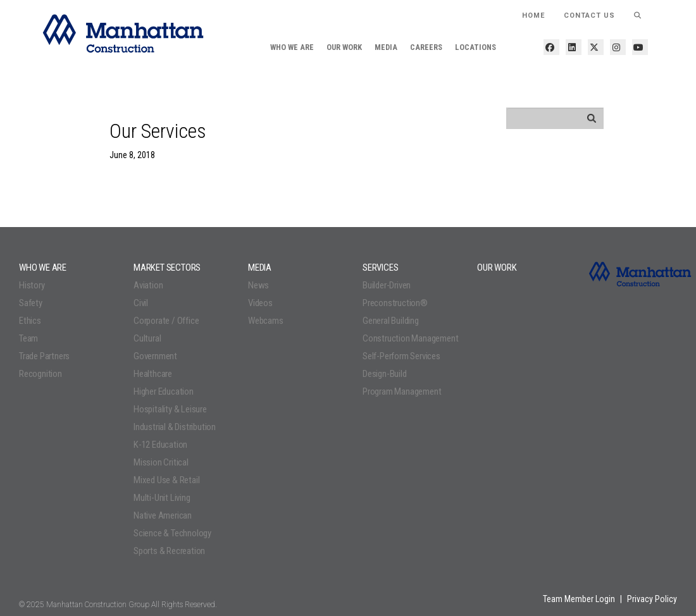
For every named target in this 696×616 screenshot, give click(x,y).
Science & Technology (172, 533)
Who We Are (292, 47)
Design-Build (385, 374)
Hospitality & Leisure (170, 409)
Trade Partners (44, 356)
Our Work (344, 47)
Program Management (402, 391)
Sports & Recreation (169, 551)
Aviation (148, 285)
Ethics (30, 321)
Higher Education (164, 391)
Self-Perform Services (401, 356)
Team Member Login (579, 599)
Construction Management (410, 338)
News (258, 285)
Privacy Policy (652, 599)
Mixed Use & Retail (166, 480)
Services (380, 268)
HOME (533, 15)
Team (28, 338)
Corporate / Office (166, 321)
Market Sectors (167, 268)
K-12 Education (160, 445)
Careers (426, 47)
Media (386, 47)
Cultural (147, 338)
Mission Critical (161, 462)
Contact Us (589, 15)
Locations (475, 47)
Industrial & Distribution (175, 427)
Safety (31, 303)
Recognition (40, 374)
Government (155, 356)
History (32, 285)
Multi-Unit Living (162, 498)
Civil (141, 303)
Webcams (266, 321)
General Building (391, 321)
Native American (163, 515)
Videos (260, 303)
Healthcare (153, 374)
